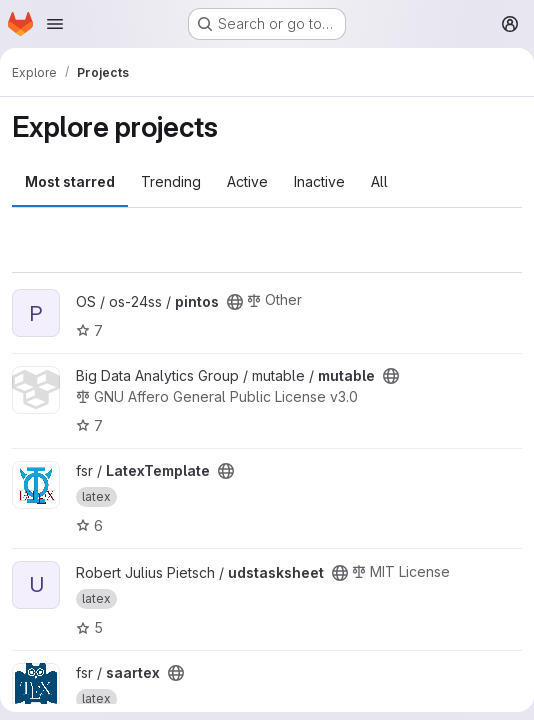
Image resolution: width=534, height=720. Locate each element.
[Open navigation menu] (55, 24)
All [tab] (379, 181)
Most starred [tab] (70, 181)
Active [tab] (247, 181)
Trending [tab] (171, 181)
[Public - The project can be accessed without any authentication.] (235, 302)
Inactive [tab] (319, 181)
